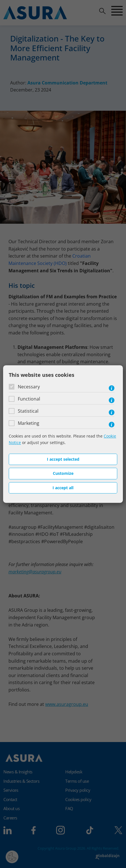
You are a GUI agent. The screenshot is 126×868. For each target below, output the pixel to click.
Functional (29, 399)
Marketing (29, 423)
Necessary (29, 387)
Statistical (28, 411)
